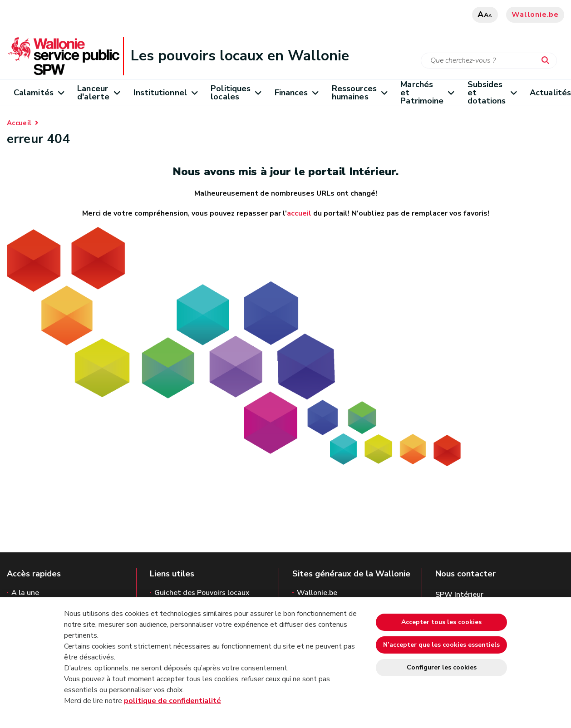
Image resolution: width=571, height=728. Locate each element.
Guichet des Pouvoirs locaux (202, 593)
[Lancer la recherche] (547, 61)
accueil (299, 213)
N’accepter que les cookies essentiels (441, 645)
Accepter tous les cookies (441, 622)
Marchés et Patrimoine (427, 92)
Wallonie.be (535, 15)
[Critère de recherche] (489, 61)
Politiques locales (236, 93)
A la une (25, 593)
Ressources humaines (359, 93)
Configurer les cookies (442, 667)
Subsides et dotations (492, 92)
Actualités (550, 93)
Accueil (19, 123)
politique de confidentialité (172, 701)
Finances (296, 93)
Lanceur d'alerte (98, 93)
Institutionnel (165, 93)
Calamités (39, 93)
